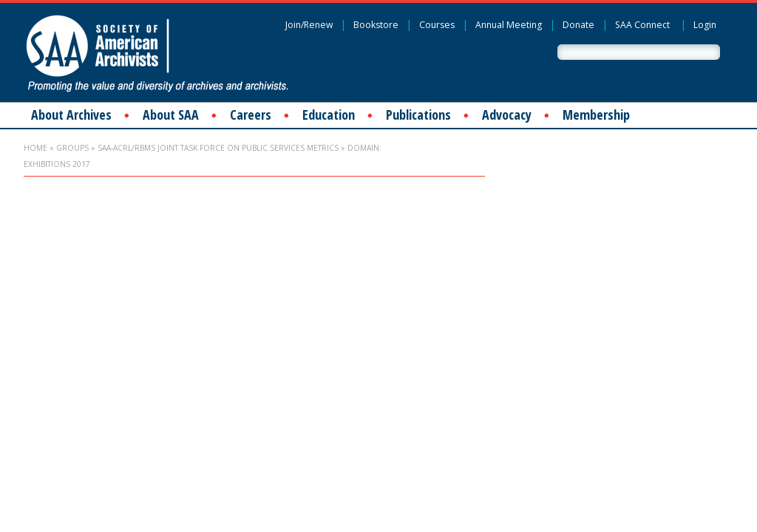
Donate (578, 25)
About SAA (171, 115)
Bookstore (376, 25)
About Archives (71, 115)
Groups (72, 148)
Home (35, 148)
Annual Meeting (509, 25)
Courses (437, 25)
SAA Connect (642, 25)
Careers (251, 115)
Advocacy (507, 115)
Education (329, 115)
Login (705, 25)
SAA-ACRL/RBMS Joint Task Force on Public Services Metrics (218, 148)
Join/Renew (309, 25)
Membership (596, 115)
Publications (418, 115)
